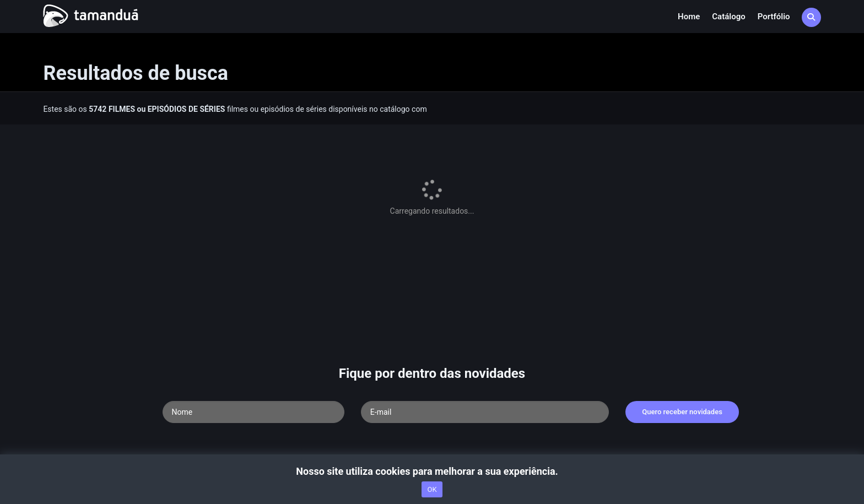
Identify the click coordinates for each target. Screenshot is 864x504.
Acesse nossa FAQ (104, 406)
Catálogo (728, 17)
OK (432, 489)
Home (689, 17)
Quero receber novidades (682, 320)
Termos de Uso (254, 406)
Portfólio (774, 17)
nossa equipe (201, 406)
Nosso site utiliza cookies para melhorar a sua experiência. (432, 471)
